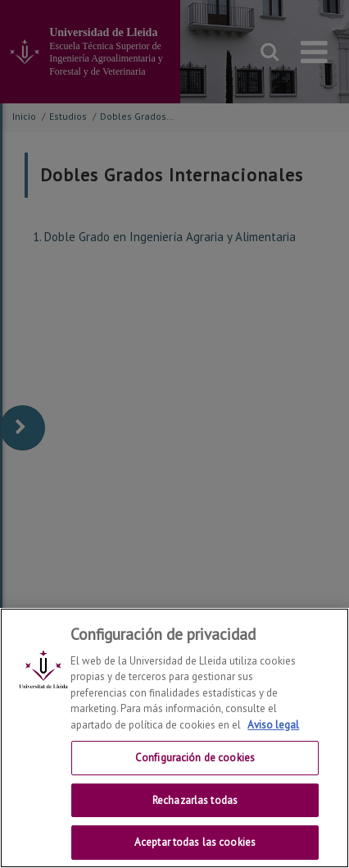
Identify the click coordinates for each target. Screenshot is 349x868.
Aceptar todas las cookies (195, 842)
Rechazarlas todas (195, 800)
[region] (174, 738)
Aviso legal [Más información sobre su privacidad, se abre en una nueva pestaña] (273, 725)
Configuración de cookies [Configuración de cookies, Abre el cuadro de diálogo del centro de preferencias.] (195, 758)
